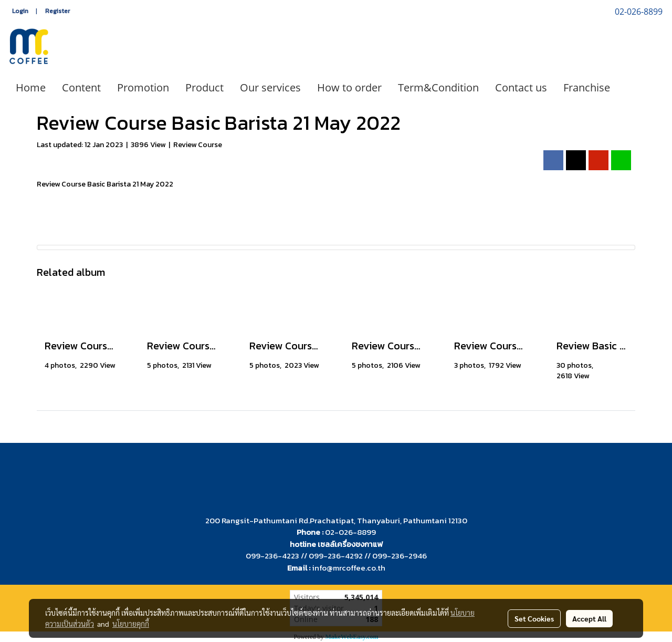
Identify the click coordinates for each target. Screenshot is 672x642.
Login (20, 11)
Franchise (587, 87)
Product (204, 87)
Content (81, 87)
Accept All (589, 618)
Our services (270, 87)
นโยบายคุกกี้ (131, 624)
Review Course (198, 145)
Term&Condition (438, 87)
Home (31, 87)
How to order (349, 87)
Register (57, 11)
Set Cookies (534, 618)
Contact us (521, 87)
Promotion (143, 87)
